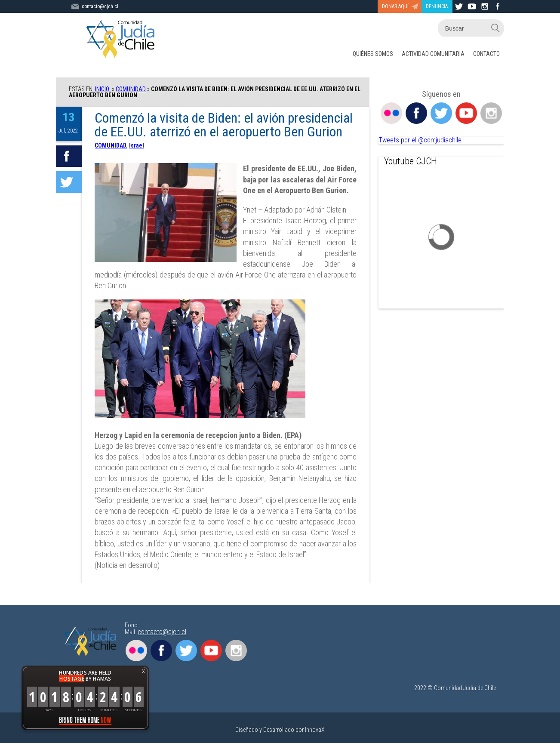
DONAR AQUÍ (395, 6)
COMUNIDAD (131, 89)
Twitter (441, 113)
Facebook (416, 113)
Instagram (491, 113)
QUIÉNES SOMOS (373, 54)
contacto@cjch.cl (162, 632)
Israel (137, 145)
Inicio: (103, 89)
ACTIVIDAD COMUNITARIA (433, 54)
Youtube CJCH (411, 161)
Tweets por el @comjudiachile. (421, 140)
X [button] (143, 671)
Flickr (391, 113)
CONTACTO (486, 54)
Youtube (466, 113)
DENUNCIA (437, 6)
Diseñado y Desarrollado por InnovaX (280, 730)
